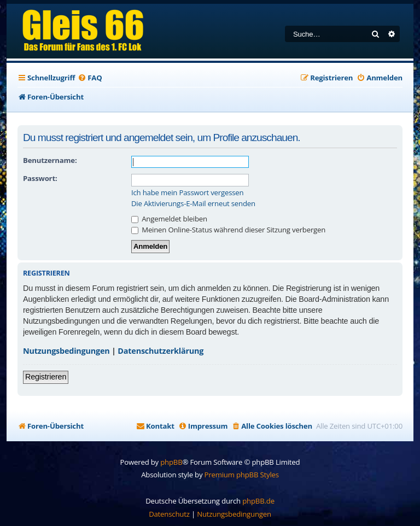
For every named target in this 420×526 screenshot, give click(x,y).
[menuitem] (90, 78)
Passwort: (40, 178)
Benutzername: (50, 160)
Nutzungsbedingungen (66, 351)
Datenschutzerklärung (161, 351)
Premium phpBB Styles (242, 475)
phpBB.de (258, 501)
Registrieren (46, 377)
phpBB (171, 462)
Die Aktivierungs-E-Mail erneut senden (193, 204)
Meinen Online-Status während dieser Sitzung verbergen (228, 230)
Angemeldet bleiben (169, 219)
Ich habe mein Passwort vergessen (187, 193)
